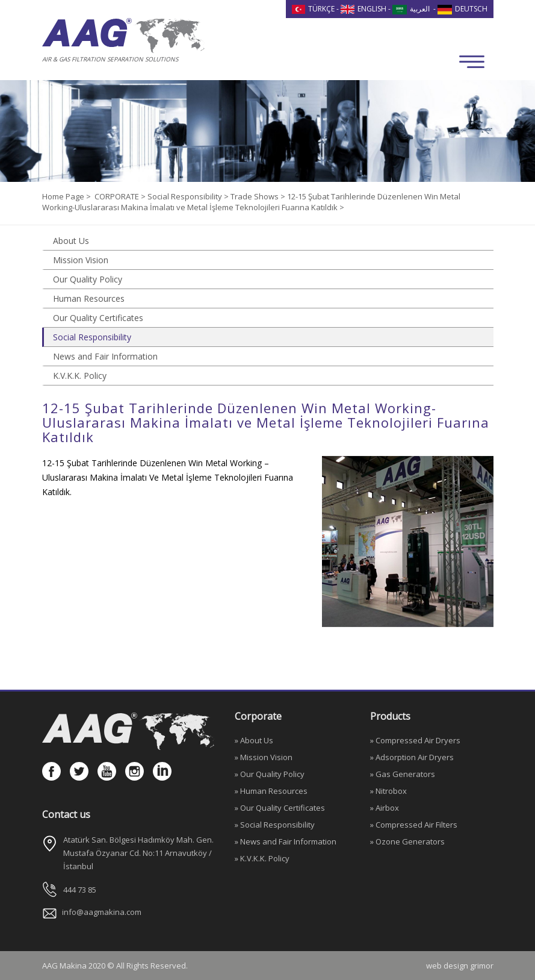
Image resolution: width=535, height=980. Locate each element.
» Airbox (385, 808)
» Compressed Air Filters (414, 825)
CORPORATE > (121, 196)
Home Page (64, 196)
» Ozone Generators (407, 841)
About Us (71, 241)
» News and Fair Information (286, 841)
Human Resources (89, 298)
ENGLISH (363, 9)
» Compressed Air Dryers (415, 740)
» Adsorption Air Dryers (412, 757)
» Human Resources (271, 791)
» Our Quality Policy (270, 774)
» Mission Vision (264, 757)
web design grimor (460, 966)
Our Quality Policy (88, 279)
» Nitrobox (388, 791)
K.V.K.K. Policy (80, 376)
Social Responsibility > (189, 196)
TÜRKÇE (314, 9)
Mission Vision (81, 260)
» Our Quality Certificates (280, 808)
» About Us (254, 740)
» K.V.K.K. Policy (262, 858)
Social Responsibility (92, 337)
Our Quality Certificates (98, 318)
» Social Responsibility (275, 825)
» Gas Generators (403, 774)
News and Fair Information (105, 356)
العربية (411, 9)
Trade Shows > (259, 196)
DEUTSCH (462, 9)
